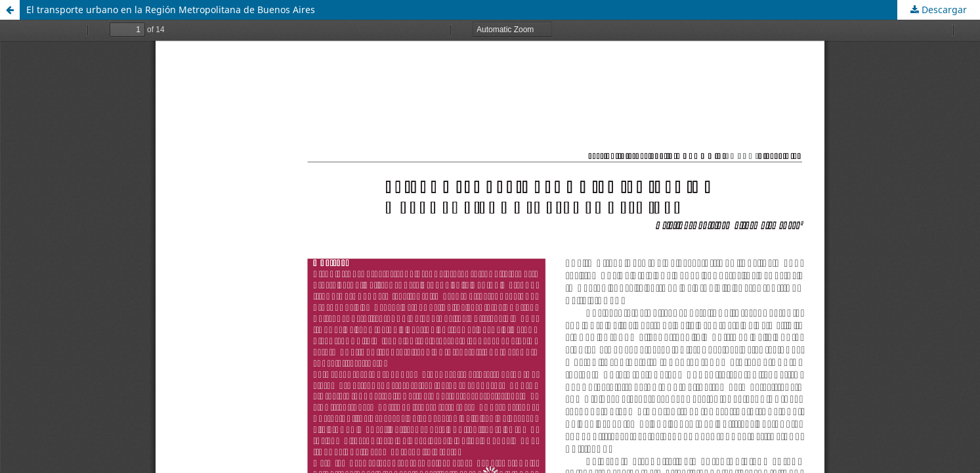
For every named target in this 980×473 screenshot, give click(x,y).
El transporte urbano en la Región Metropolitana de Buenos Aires (171, 10)
